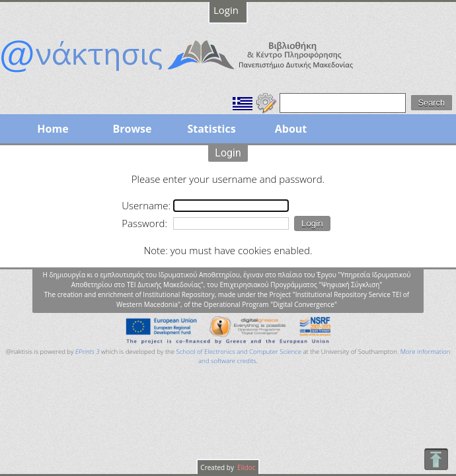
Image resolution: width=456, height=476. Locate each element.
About (291, 129)
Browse (132, 129)
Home (53, 129)
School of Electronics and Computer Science (239, 352)
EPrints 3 (88, 352)
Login (226, 10)
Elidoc (246, 467)
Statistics (211, 129)
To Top (436, 459)
